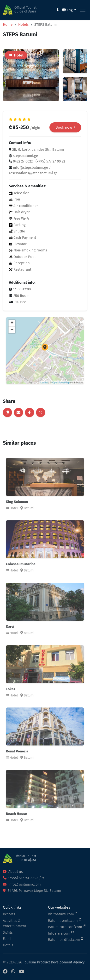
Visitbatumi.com (63, 914)
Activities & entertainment (15, 923)
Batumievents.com (65, 920)
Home (8, 25)
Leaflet (45, 372)
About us (13, 872)
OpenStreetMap (56, 372)
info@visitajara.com (22, 884)
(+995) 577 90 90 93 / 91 (24, 878)
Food (7, 939)
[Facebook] (5, 972)
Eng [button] (69, 10)
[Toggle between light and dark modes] (58, 10)
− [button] (23, 337)
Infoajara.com (61, 933)
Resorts (9, 914)
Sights (8, 932)
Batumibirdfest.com (66, 939)
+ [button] (23, 332)
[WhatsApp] (13, 972)
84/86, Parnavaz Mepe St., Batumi (32, 891)
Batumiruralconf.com (67, 927)
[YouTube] (21, 972)
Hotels (23, 25)
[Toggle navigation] (83, 10)
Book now (65, 127)
